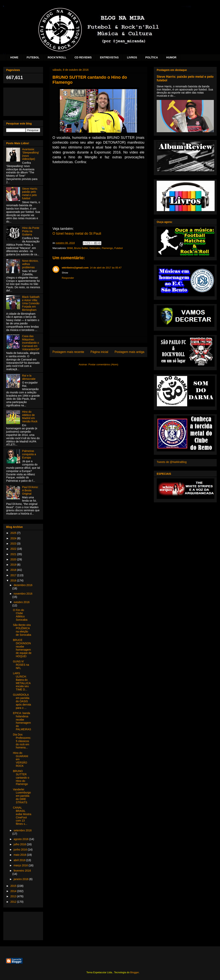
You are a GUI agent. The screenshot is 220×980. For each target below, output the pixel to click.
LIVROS (132, 57)
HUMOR (171, 57)
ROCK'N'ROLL (57, 57)
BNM (70, 248)
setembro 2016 (22, 830)
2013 (14, 896)
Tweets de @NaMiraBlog (172, 462)
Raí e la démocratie (29, 377)
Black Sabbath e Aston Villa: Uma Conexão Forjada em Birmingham (31, 303)
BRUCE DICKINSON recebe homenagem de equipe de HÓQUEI (22, 648)
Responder (68, 278)
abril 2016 (20, 860)
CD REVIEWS (83, 57)
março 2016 (21, 865)
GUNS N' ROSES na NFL (21, 665)
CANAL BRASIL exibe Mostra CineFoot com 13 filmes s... (22, 816)
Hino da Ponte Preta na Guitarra (31, 231)
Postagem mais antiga (129, 352)
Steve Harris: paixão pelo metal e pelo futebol (30, 193)
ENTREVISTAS (109, 57)
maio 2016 (20, 855)
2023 (14, 544)
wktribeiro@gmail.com (75, 268)
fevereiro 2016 (22, 871)
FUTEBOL (33, 57)
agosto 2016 (21, 839)
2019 (14, 565)
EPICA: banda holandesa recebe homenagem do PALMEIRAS (22, 721)
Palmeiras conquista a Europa (29, 454)
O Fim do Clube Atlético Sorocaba (20, 615)
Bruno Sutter (81, 248)
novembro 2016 (23, 594)
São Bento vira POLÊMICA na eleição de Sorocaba (22, 630)
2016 (14, 580)
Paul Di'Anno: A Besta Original (30, 490)
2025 (14, 533)
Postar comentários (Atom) (103, 364)
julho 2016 (20, 844)
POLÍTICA (152, 57)
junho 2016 (21, 850)
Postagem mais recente (68, 352)
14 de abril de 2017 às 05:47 (106, 268)
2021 (14, 554)
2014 (14, 891)
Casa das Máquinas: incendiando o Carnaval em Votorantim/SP (31, 343)
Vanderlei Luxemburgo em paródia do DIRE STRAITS (22, 796)
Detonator (95, 248)
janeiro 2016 (21, 879)
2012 (14, 902)
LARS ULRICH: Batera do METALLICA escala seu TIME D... (22, 681)
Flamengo (107, 248)
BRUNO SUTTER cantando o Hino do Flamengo (21, 778)
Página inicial (99, 352)
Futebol (118, 248)
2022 (14, 549)
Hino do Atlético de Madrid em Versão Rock (30, 417)
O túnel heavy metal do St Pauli (77, 233)
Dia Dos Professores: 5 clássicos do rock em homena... (22, 741)
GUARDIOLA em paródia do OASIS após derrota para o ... (22, 701)
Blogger (135, 972)
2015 (14, 886)
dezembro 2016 (23, 585)
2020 (14, 559)
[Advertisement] (23, 101)
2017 (14, 575)
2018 (14, 570)
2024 (14, 538)
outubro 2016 (22, 602)
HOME (14, 57)
